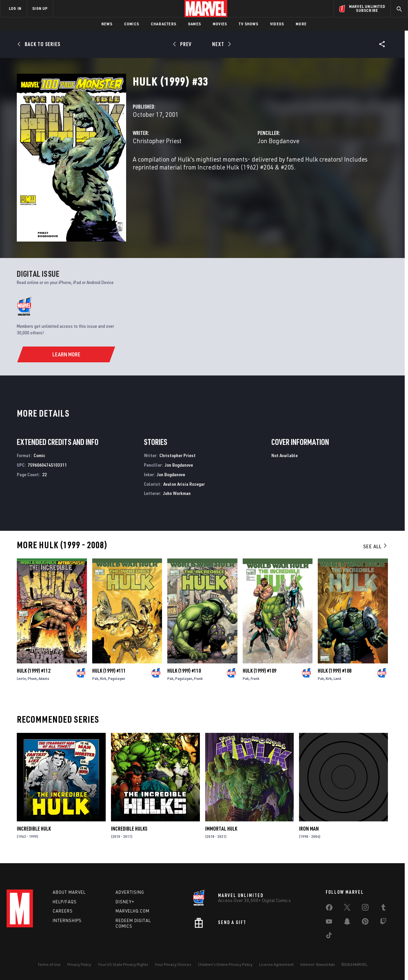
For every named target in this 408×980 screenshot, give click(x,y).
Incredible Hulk (34, 829)
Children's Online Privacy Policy (225, 964)
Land (337, 678)
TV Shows (248, 24)
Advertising (130, 892)
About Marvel (69, 892)
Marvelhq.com (133, 911)
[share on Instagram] (365, 909)
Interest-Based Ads (318, 964)
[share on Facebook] (329, 909)
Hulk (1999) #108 (335, 671)
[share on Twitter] (347, 909)
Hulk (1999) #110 (184, 671)
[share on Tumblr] (383, 909)
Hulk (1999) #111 (109, 671)
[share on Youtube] (329, 923)
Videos (277, 24)
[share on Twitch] (383, 923)
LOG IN (15, 8)
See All (375, 546)
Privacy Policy (79, 964)
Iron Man (309, 829)
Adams (44, 678)
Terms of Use (49, 964)
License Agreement (276, 964)
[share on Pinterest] (365, 923)
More (301, 24)
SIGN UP (40, 8)
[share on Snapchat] (347, 923)
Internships (67, 920)
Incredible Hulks (129, 829)
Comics (132, 24)
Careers (63, 911)
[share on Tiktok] (329, 937)
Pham (32, 678)
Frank (198, 678)
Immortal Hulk (221, 829)
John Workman (177, 493)
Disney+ (125, 902)
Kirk (103, 678)
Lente (21, 678)
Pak (95, 678)
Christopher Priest (157, 141)
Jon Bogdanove (278, 141)
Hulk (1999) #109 (259, 671)
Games (194, 24)
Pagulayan (117, 678)
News (107, 24)
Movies (220, 24)
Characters (163, 24)
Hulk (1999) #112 (34, 671)
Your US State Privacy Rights (123, 964)
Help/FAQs (65, 902)
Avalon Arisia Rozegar (184, 484)
